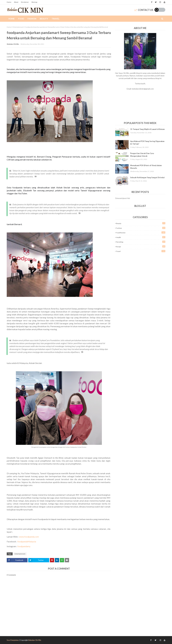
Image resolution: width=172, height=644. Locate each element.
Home (9, 2)
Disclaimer (25, 2)
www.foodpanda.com (29, 537)
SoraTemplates (13, 640)
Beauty (141, 223)
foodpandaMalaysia (27, 541)
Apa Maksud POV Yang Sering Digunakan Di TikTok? (147, 143)
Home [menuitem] (12, 19)
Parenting (141, 242)
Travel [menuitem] (55, 19)
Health (141, 237)
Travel (141, 251)
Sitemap (34, 2)
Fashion (141, 228)
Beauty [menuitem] (44, 19)
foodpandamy (24, 546)
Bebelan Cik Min (13, 44)
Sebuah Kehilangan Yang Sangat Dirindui (147, 177)
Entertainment (18, 27)
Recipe (141, 246)
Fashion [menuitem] (32, 19)
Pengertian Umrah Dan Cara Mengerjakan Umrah (142, 155)
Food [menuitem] (21, 19)
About (16, 2)
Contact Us (144, 10)
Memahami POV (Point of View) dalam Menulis (146, 167)
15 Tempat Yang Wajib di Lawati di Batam (147, 129)
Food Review (141, 233)
